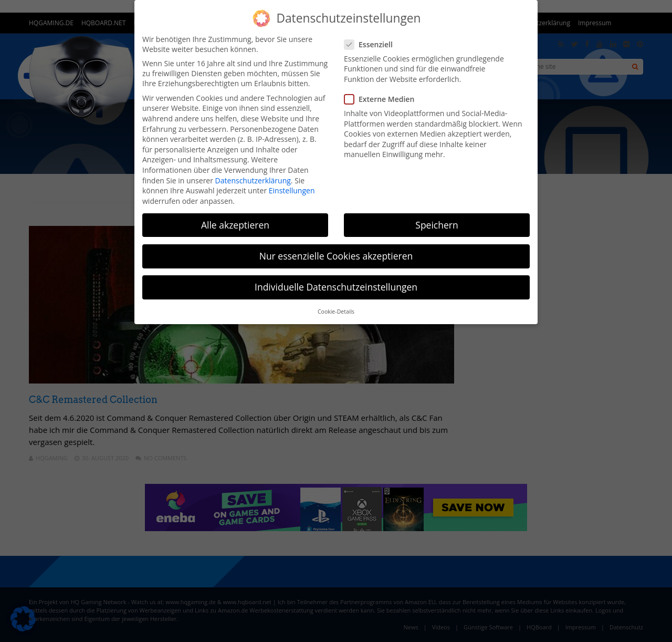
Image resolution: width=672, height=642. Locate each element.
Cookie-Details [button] (336, 312)
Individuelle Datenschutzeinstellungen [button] (336, 287)
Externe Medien (382, 99)
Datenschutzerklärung (253, 180)
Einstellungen (292, 190)
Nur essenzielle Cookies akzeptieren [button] (336, 256)
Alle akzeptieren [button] (235, 225)
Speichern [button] (437, 225)
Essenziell (372, 44)
